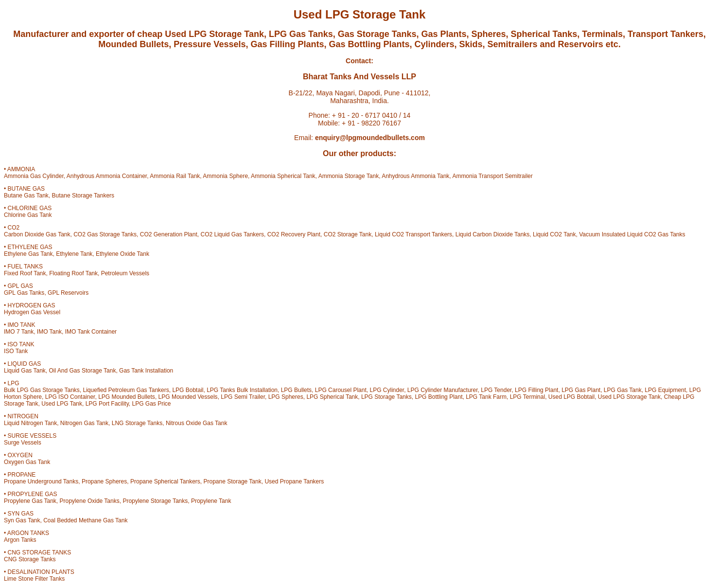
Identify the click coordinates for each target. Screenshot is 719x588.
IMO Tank (49, 332)
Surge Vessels (23, 443)
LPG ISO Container (70, 397)
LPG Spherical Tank (332, 397)
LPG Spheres (286, 397)
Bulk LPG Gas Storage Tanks (42, 390)
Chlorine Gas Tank (28, 215)
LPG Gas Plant (581, 390)
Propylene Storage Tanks (155, 501)
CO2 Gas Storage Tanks (105, 234)
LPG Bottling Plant (438, 397)
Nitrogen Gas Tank (84, 423)
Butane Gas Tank (26, 196)
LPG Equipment (665, 390)
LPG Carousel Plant (341, 390)
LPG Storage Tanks (386, 397)
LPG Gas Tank (623, 390)
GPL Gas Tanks (24, 293)
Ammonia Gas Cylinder (34, 176)
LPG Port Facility (107, 404)
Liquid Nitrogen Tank (30, 423)
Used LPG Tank (62, 404)
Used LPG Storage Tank (629, 397)
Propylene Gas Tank (30, 501)
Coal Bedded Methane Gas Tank (85, 520)
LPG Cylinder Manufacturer (443, 390)
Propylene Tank (211, 501)
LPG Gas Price (151, 404)
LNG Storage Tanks (137, 423)
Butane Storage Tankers (83, 196)
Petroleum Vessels (125, 273)
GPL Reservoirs (68, 293)
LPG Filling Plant (536, 390)
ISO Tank (16, 351)
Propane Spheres (104, 481)
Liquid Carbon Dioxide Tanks (493, 234)
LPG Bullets (296, 390)
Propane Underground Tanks (41, 481)
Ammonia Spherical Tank (283, 176)
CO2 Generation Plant (169, 234)
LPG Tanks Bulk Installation (242, 390)
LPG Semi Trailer (243, 397)
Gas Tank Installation (146, 371)
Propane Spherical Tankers (165, 481)
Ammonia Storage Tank (349, 176)
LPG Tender (496, 390)
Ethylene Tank (74, 254)
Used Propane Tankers (294, 481)
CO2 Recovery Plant (294, 234)
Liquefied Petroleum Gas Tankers (126, 390)
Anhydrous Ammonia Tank (415, 176)
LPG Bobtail (188, 390)
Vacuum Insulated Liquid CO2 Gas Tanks (632, 234)
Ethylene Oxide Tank (123, 254)
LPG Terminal (527, 397)
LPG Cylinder (387, 390)
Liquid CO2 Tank (554, 234)
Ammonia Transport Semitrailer (492, 176)
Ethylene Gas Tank (28, 254)
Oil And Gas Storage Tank (83, 371)
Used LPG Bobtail (571, 397)
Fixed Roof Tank (25, 273)
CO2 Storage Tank (348, 234)
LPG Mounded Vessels (188, 397)
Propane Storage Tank (233, 481)
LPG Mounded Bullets (127, 397)
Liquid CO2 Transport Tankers (413, 234)
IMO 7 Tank (19, 332)
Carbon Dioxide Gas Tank (37, 234)
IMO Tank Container (91, 332)
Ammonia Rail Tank (175, 176)
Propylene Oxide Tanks (90, 501)
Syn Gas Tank (22, 520)
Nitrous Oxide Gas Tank (197, 423)
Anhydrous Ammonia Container (107, 176)
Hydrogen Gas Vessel (32, 312)
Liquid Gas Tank (25, 371)
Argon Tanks (20, 540)
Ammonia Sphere (225, 176)
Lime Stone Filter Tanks (34, 579)
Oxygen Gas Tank (27, 462)
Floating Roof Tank (73, 273)
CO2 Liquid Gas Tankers (232, 234)
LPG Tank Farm (486, 397)
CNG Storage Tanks (30, 559)
